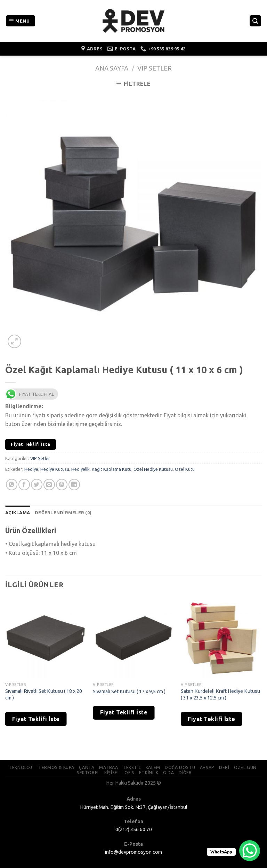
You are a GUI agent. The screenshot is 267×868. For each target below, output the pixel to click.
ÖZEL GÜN (245, 767)
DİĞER (185, 773)
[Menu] (21, 21)
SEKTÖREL (88, 773)
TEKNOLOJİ (21, 767)
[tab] (18, 513)
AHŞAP (207, 767)
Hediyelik (80, 469)
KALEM (153, 767)
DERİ (224, 767)
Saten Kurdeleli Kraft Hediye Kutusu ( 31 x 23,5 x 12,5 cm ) (220, 694)
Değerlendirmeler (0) (63, 513)
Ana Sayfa (112, 68)
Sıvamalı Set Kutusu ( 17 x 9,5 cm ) (129, 691)
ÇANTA (87, 767)
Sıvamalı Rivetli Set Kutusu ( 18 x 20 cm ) (44, 694)
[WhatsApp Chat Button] (250, 851)
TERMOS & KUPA (56, 767)
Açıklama (18, 513)
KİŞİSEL (112, 773)
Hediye (31, 469)
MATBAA (109, 767)
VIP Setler (155, 68)
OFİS (129, 773)
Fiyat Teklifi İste (30, 444)
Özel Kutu (185, 469)
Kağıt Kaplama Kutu (112, 469)
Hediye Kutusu (55, 469)
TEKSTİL (132, 767)
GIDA (168, 773)
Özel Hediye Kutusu (153, 469)
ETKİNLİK (149, 773)
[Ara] (256, 21)
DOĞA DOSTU (180, 767)
